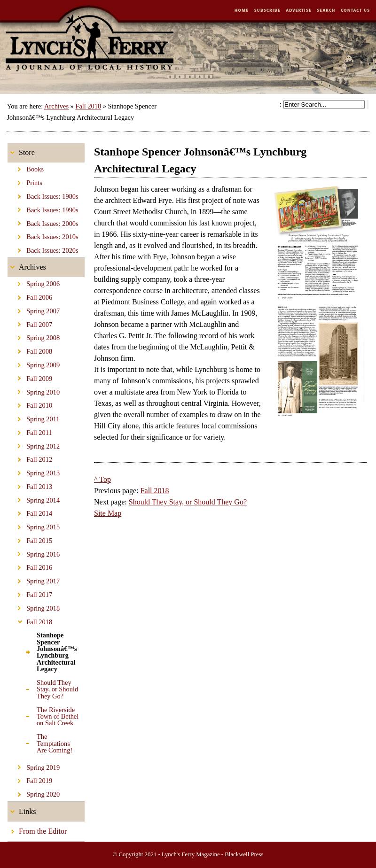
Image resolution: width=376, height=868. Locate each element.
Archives (56, 106)
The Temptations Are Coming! (40, 742)
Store (21, 150)
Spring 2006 (34, 282)
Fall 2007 (30, 323)
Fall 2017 (30, 593)
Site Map (108, 513)
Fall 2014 (30, 512)
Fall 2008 (30, 350)
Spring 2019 (34, 766)
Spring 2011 (34, 418)
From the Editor (37, 828)
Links (22, 809)
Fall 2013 (30, 485)
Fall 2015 (30, 539)
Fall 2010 (30, 404)
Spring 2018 (34, 607)
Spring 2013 (34, 472)
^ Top (102, 479)
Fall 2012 (30, 458)
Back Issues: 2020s (43, 249)
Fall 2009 (30, 377)
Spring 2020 (34, 793)
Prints (25, 181)
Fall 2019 (30, 779)
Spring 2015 (34, 526)
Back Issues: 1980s (43, 195)
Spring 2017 (34, 580)
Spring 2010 (34, 390)
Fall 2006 (30, 296)
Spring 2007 (34, 310)
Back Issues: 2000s (43, 222)
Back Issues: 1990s (43, 209)
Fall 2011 (30, 431)
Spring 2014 (34, 498)
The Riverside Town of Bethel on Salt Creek (43, 715)
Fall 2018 (88, 106)
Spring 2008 (34, 336)
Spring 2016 (34, 553)
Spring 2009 (34, 364)
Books (26, 168)
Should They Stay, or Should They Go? (43, 688)
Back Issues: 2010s (43, 235)
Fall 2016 (30, 566)
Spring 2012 (34, 444)
